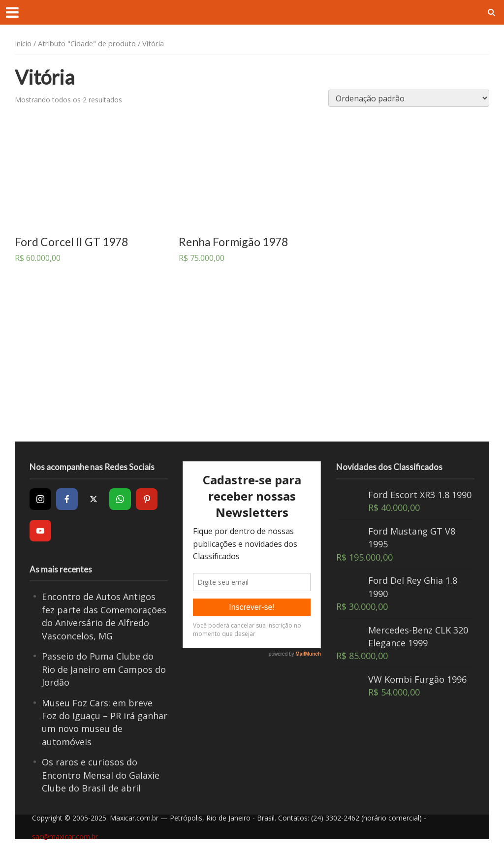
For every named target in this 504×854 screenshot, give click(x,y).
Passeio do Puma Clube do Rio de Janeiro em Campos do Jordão (104, 669)
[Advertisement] (253, 363)
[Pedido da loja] (409, 98)
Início (23, 43)
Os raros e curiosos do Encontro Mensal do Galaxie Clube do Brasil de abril (101, 775)
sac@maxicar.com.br (65, 837)
